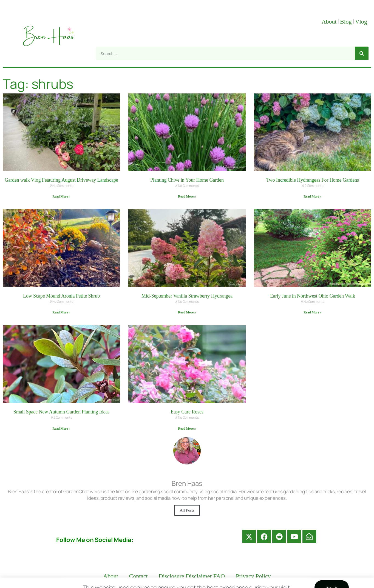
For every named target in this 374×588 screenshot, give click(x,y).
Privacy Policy (253, 576)
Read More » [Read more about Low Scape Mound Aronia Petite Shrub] (61, 312)
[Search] (362, 53)
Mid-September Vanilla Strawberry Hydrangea (187, 296)
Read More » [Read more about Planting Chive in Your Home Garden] (187, 196)
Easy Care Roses (187, 412)
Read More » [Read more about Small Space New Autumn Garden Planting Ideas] (61, 429)
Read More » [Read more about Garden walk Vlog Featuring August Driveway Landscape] (61, 196)
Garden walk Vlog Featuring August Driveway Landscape (61, 180)
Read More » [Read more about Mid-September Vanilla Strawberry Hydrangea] (187, 312)
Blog (346, 22)
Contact (138, 576)
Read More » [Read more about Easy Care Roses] (187, 429)
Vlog (362, 22)
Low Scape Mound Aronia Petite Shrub (61, 296)
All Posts (187, 510)
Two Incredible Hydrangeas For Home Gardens (313, 180)
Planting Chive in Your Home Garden (187, 180)
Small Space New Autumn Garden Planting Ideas (62, 412)
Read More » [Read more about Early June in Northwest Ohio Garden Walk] (312, 312)
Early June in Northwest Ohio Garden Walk (313, 296)
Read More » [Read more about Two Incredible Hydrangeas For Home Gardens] (312, 196)
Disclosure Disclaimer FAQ (192, 576)
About (329, 22)
